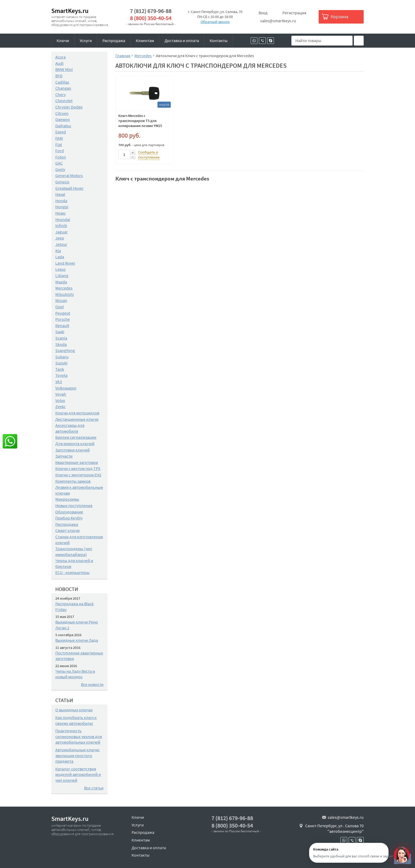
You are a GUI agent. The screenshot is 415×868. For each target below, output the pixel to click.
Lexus (60, 269)
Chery (60, 94)
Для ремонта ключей (75, 444)
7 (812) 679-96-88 (151, 11)
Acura (60, 57)
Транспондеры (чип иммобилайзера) (74, 551)
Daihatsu (63, 126)
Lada (60, 257)
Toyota (61, 375)
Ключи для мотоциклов (77, 413)
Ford (60, 151)
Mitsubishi (65, 294)
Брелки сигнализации (76, 437)
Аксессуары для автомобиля (70, 428)
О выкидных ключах (74, 710)
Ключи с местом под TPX (78, 468)
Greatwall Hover (69, 188)
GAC (59, 163)
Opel (60, 307)
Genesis (62, 182)
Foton (61, 157)
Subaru (62, 357)
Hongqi (62, 207)
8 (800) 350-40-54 (151, 18)
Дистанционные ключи (77, 419)
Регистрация (294, 13)
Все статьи (94, 788)
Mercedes (64, 288)
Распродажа (114, 40)
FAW (59, 138)
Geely (60, 169)
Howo (60, 213)
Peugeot (63, 313)
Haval (60, 194)
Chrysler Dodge (69, 107)
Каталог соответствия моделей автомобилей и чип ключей (78, 774)
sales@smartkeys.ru (278, 21)
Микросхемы (67, 499)
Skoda (61, 344)
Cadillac (62, 82)
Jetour (61, 244)
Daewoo (63, 119)
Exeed (61, 132)
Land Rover (65, 263)
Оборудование (69, 512)
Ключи (63, 40)
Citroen (62, 113)
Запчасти (64, 456)
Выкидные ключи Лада (77, 640)
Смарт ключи (67, 530)
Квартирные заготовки (77, 462)
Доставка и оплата (182, 40)
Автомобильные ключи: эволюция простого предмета (78, 755)
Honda (61, 201)
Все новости (92, 684)
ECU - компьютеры (72, 572)
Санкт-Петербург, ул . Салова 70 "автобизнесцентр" (334, 829)
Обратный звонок (215, 22)
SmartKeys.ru (70, 11)
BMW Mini (64, 69)
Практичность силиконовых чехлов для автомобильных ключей (79, 736)
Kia (58, 251)
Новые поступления (74, 505)
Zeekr (60, 406)
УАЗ (59, 382)
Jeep (60, 238)
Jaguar (62, 232)
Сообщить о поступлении (149, 155)
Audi (59, 63)
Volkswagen (66, 388)
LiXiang (62, 275)
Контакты (219, 40)
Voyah (61, 394)
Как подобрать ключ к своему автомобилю (76, 720)
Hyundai (63, 219)
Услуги (86, 40)
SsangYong (65, 350)
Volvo (60, 400)
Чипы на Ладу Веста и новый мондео (75, 674)
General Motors (69, 175)
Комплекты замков (73, 481)
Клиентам (145, 40)
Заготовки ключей (73, 450)
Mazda (61, 282)
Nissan (61, 300)
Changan (63, 88)
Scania (61, 338)
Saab (60, 332)
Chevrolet (64, 101)
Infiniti (61, 225)
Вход (263, 13)
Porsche (63, 319)
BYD (59, 76)
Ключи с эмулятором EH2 (78, 475)
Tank (60, 369)
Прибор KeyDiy (69, 518)
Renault (62, 325)
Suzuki (61, 363)
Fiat (59, 144)
